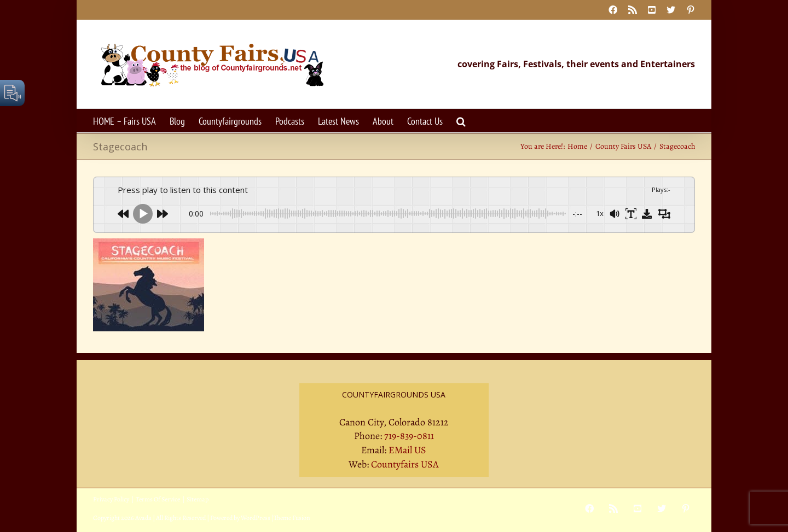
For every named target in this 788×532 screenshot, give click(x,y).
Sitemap (198, 499)
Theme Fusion (292, 518)
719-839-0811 (409, 436)
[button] (461, 121)
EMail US (407, 450)
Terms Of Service (158, 499)
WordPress (256, 518)
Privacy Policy (111, 499)
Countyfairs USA (405, 464)
